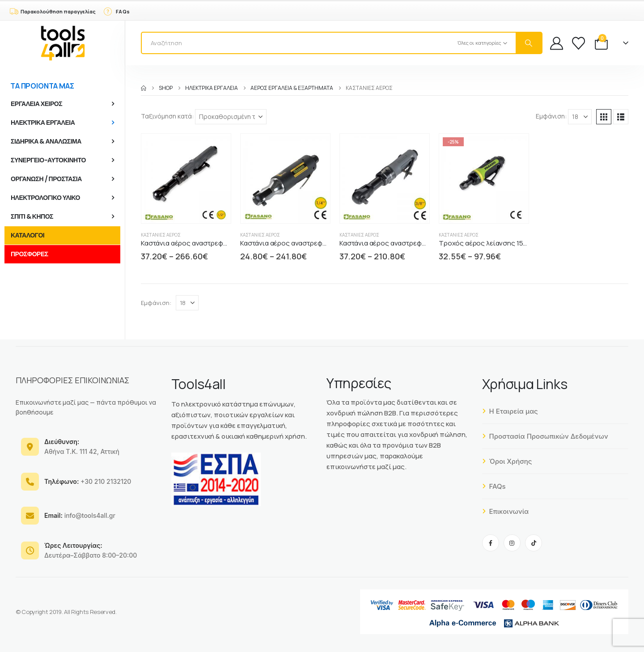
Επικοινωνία (506, 511)
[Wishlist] (578, 43)
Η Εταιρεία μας (510, 411)
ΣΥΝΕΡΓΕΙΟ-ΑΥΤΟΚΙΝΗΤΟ (48, 160)
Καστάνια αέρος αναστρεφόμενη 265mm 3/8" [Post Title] (409, 243)
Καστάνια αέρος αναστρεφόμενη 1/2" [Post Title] (198, 243)
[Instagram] (512, 543)
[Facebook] (491, 543)
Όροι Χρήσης (507, 461)
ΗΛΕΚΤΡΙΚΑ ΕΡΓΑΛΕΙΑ (43, 123)
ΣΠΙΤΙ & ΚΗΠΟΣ (32, 216)
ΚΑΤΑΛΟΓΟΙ (28, 235)
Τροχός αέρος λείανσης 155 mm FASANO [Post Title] (502, 243)
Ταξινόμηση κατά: (167, 116)
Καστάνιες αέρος (161, 235)
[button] (604, 117)
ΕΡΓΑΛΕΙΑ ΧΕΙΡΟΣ (36, 104)
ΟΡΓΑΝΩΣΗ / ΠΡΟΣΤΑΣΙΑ (46, 179)
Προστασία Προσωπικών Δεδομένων (545, 436)
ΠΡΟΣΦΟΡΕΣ (30, 254)
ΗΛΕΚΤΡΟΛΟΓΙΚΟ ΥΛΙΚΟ (45, 198)
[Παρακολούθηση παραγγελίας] (52, 11)
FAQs (494, 486)
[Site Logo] (63, 43)
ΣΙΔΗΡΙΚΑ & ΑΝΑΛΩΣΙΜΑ (46, 141)
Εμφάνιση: (551, 116)
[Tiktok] (534, 543)
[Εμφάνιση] (580, 117)
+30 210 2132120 (88, 481)
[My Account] (557, 43)
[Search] (529, 43)
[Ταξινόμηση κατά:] (231, 117)
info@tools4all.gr (80, 515)
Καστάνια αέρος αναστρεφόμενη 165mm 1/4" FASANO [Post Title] (322, 243)
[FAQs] (116, 11)
